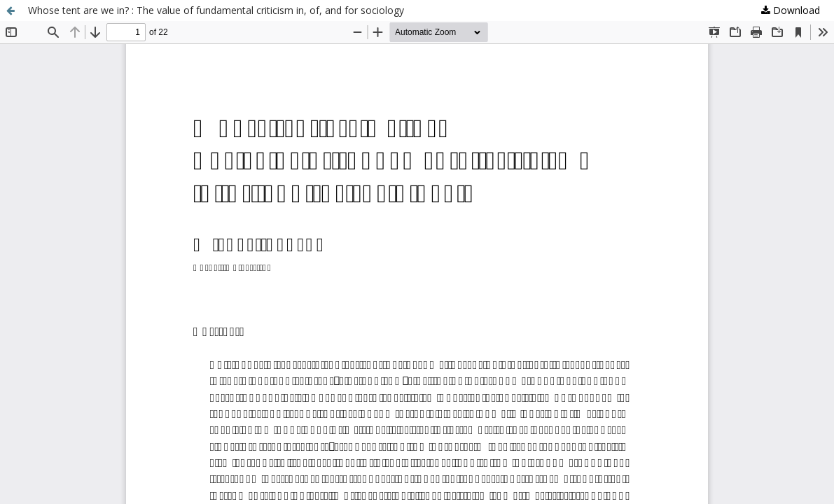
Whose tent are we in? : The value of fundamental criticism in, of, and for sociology (216, 10)
